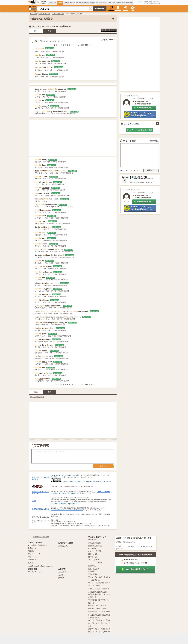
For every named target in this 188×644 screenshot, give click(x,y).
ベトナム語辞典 (94, 568)
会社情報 (61, 575)
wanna (48, 306)
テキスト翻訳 (130, 141)
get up (41, 294)
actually (85, 311)
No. (36, 255)
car (51, 67)
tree (49, 294)
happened (54, 283)
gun (59, 89)
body (60, 249)
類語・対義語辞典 (94, 542)
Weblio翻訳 (154, 141)
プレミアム (118, 10)
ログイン (125, 10)
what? (41, 249)
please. (49, 289)
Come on (38, 89)
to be (56, 317)
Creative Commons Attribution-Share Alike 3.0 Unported (78, 509)
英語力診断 (85, 3)
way (51, 112)
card (43, 289)
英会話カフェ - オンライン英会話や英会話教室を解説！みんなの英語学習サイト (99, 614)
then (36, 199)
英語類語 (66, 3)
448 (82, 45)
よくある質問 (144, 546)
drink (41, 210)
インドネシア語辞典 (95, 563)
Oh (36, 49)
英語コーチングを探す (114, 3)
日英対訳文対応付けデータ (41, 509)
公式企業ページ (64, 572)
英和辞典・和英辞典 (44, 14)
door (56, 255)
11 (76, 45)
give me (53, 311)
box (50, 373)
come (61, 323)
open (41, 339)
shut (40, 266)
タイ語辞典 (92, 565)
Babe (37, 171)
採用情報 (61, 578)
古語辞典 (91, 571)
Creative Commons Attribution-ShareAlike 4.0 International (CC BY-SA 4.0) (81, 481)
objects (56, 199)
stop (44, 67)
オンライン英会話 (101, 3)
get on (44, 328)
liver (43, 233)
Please (37, 311)
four (43, 362)
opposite (48, 205)
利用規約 (31, 551)
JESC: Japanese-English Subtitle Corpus (64, 475)
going (61, 317)
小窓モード (111, 8)
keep (48, 255)
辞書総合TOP (33, 560)
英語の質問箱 (93, 574)
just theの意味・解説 (58, 14)
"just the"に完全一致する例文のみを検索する (51, 26)
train (40, 193)
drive (41, 300)
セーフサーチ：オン (109, 30)
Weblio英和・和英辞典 (41, 537)
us (48, 188)
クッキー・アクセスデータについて (41, 565)
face (40, 356)
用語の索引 (40, 397)
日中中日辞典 (93, 554)
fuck (44, 283)
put (53, 89)
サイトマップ (33, 557)
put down (42, 345)
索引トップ (33, 397)
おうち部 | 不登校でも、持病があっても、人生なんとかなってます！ (99, 623)
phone (63, 311)
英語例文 (60, 3)
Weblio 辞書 (34, 14)
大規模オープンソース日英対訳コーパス (41, 493)
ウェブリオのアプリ (35, 572)
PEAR (34, 501)
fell (40, 182)
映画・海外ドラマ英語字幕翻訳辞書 (41, 478)
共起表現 (72, 3)
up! (50, 266)
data (50, 199)
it (42, 74)
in (64, 317)
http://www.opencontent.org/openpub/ (64, 504)
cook (44, 221)
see (52, 306)
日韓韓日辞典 (93, 557)
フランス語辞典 (94, 560)
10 (72, 45)
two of (44, 188)
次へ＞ (91, 45)
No (36, 227)
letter (40, 323)
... (43, 193)
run (44, 199)
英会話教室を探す (127, 3)
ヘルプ (31, 562)
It (35, 112)
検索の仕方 (32, 548)
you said (56, 112)
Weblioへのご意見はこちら (126, 542)
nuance (45, 106)
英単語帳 (79, 3)
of (46, 362)
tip (43, 278)
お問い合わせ (63, 545)
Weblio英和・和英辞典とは (38, 545)
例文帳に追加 (50, 48)
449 (86, 45)
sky (50, 182)
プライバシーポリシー (36, 554)
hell (47, 266)
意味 (36, 31)
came (48, 323)
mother (45, 351)
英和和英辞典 (52, 3)
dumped (51, 249)
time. (47, 272)
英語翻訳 (92, 3)
